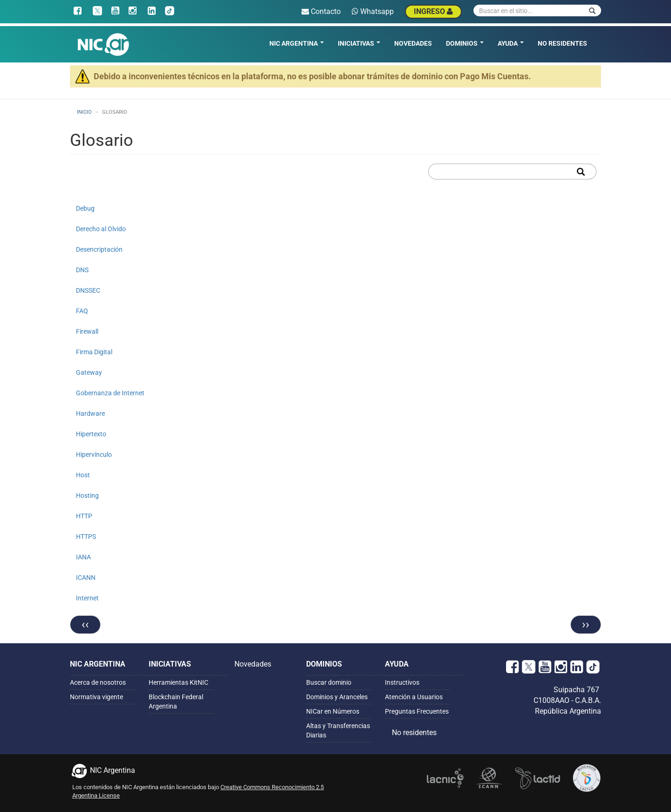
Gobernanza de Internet (110, 393)
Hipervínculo (94, 454)
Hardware (90, 413)
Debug (85, 208)
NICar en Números (333, 711)
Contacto (321, 11)
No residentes (562, 43)
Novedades (413, 43)
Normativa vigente (96, 697)
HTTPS (86, 537)
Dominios (465, 43)
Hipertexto (91, 434)
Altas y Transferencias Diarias (338, 730)
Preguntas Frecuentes (417, 711)
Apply (582, 172)
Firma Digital (94, 352)
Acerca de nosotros (98, 682)
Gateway (89, 372)
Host (83, 475)
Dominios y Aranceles (337, 697)
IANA (83, 557)
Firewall (87, 331)
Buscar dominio (329, 682)
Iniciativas (359, 43)
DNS (82, 270)
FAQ (82, 311)
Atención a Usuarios (414, 697)
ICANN (86, 578)
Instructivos (402, 682)
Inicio (84, 112)
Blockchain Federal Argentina (176, 702)
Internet (87, 598)
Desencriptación (99, 249)
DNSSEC (88, 290)
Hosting (87, 495)
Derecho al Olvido (101, 229)
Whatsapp (373, 11)
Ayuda (511, 43)
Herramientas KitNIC (178, 682)
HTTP (84, 516)
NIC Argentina (297, 43)
